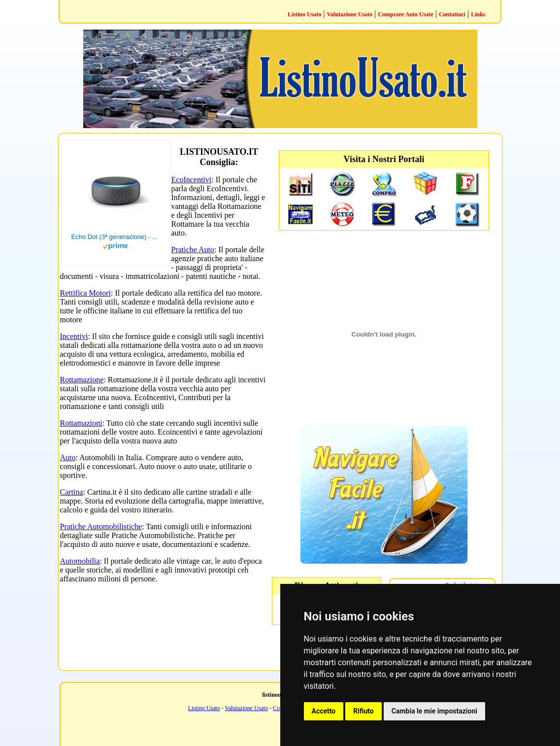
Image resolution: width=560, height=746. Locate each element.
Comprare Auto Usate (405, 14)
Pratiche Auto (193, 250)
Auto (68, 458)
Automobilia (80, 561)
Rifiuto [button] (363, 711)
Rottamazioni (81, 423)
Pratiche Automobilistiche (101, 526)
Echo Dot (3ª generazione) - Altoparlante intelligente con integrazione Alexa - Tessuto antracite (116, 237)
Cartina (72, 492)
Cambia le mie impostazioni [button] (434, 711)
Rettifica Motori (86, 293)
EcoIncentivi (192, 180)
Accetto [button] (324, 711)
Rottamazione (82, 380)
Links (478, 14)
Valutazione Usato (350, 14)
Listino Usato (304, 14)
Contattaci (452, 14)
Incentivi (74, 336)
